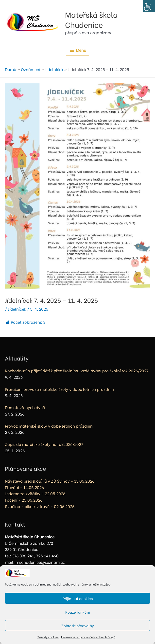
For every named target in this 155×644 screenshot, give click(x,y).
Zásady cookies (48, 637)
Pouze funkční (78, 612)
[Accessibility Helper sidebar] (149, 6)
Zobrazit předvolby (78, 625)
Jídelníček (17, 310)
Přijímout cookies (78, 598)
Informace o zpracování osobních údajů (88, 637)
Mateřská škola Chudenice (105, 19)
